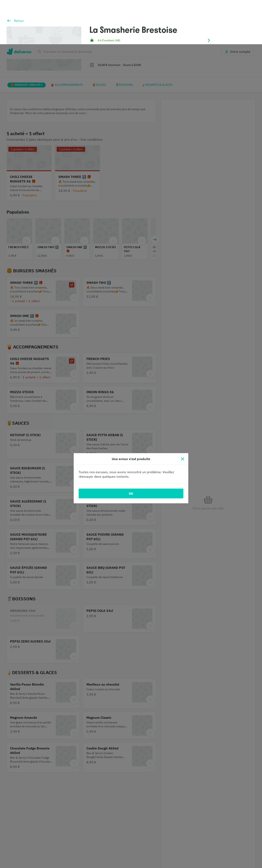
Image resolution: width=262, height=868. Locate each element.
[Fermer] (183, 415)
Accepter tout (215, 847)
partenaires (96, 840)
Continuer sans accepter (243, 832)
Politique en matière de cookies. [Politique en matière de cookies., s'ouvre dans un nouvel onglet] (111, 864)
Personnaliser (186, 847)
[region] (131, 847)
